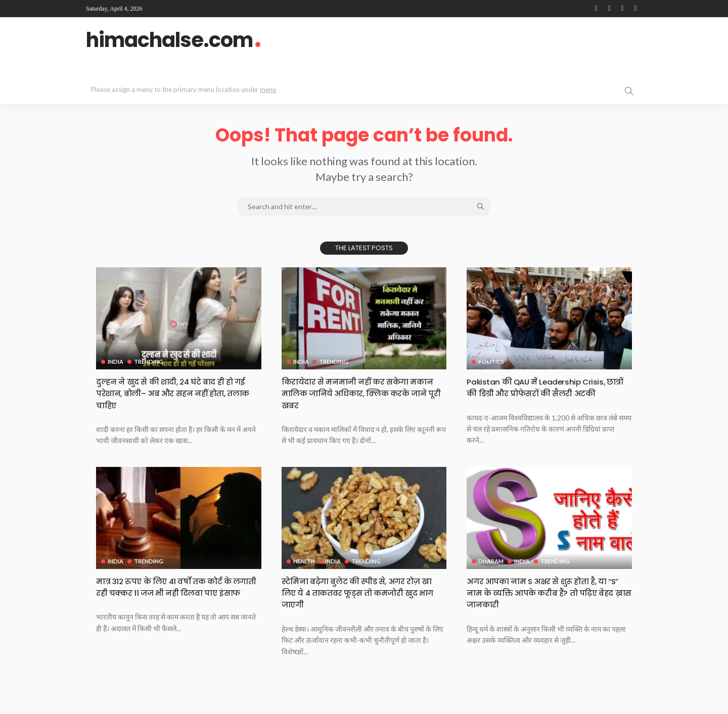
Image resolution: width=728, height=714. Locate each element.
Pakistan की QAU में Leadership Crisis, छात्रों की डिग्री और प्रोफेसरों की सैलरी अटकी (544, 393)
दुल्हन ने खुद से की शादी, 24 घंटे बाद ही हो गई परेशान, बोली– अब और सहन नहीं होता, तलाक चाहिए (176, 393)
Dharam (491, 572)
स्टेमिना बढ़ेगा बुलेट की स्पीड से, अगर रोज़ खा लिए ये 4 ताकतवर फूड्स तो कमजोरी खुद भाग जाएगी (363, 604)
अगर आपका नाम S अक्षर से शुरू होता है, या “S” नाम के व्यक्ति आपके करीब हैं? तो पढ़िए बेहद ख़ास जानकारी (549, 604)
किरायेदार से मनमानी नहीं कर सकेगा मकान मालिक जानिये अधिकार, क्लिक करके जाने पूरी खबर (359, 393)
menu (268, 89)
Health (304, 572)
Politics (491, 362)
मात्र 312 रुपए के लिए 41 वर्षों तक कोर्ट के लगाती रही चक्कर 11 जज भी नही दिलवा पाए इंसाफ (177, 604)
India (116, 362)
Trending (150, 362)
